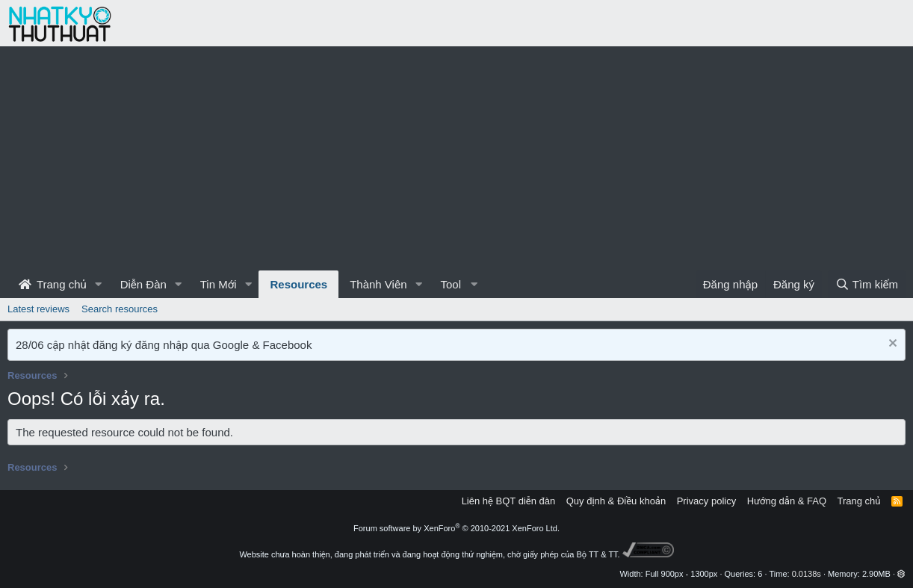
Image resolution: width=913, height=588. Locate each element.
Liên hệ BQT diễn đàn (509, 501)
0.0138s (807, 574)
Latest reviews (38, 309)
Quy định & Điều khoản (616, 501)
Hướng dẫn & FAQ (787, 501)
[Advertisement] (456, 158)
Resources (298, 284)
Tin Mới (219, 284)
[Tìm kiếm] (867, 284)
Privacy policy (706, 501)
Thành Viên (378, 284)
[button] (99, 284)
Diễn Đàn (143, 284)
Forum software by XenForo (456, 528)
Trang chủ (53, 284)
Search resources (120, 309)
